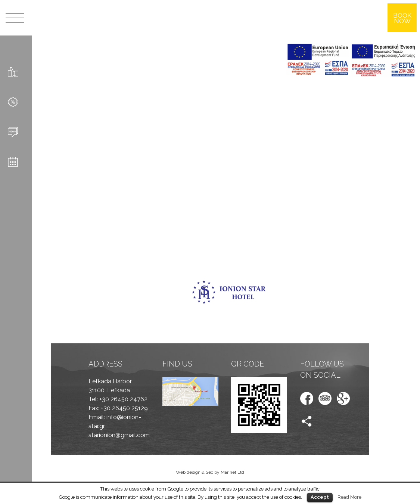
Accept (320, 497)
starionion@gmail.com (119, 435)
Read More (349, 497)
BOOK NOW (402, 18)
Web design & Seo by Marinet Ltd (210, 472)
